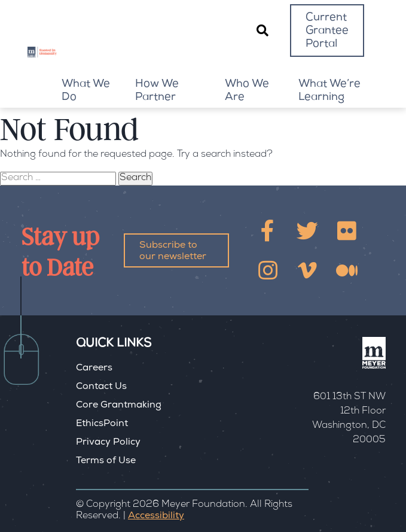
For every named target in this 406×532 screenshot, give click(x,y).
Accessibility (156, 516)
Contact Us (101, 387)
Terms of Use (106, 461)
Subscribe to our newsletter (173, 252)
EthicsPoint (102, 424)
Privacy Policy (108, 443)
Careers (94, 369)
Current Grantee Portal (327, 31)
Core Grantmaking (119, 406)
